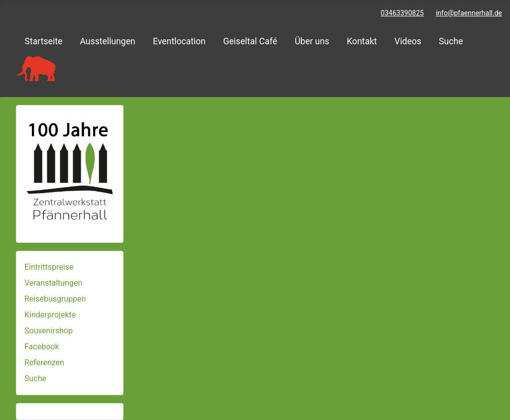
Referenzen (44, 363)
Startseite (44, 41)
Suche (451, 41)
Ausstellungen (107, 41)
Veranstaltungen (53, 283)
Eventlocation (179, 41)
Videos (408, 41)
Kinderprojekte (50, 315)
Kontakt (362, 41)
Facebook (42, 347)
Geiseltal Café (250, 41)
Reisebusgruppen (55, 299)
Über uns (312, 41)
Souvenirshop (49, 331)
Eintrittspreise (49, 267)
